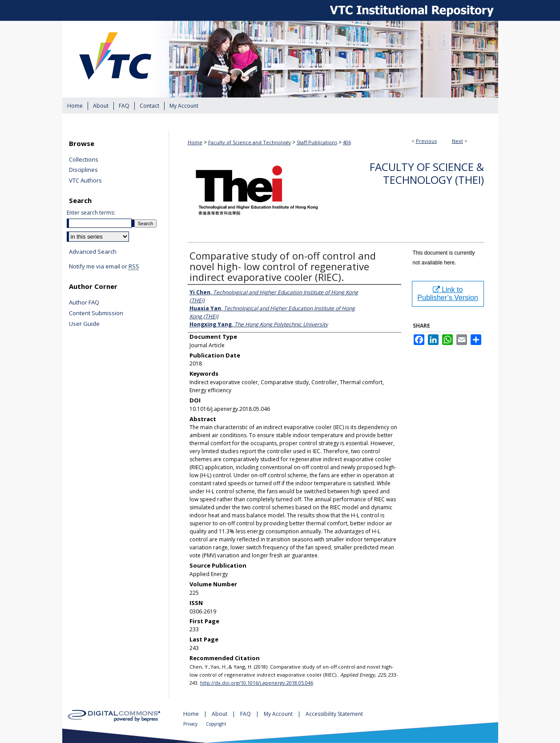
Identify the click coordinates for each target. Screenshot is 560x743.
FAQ (246, 714)
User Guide (84, 324)
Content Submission (96, 313)
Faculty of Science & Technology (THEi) (427, 173)
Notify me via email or (104, 267)
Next (457, 141)
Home (195, 142)
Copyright (216, 724)
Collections (84, 160)
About (220, 714)
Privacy (191, 724)
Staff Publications (317, 142)
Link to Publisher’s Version (447, 294)
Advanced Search (93, 252)
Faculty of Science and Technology (250, 142)
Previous (426, 141)
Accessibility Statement (334, 714)
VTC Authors (85, 181)
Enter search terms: (91, 213)
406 (347, 142)
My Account (279, 714)
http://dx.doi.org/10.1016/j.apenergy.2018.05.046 (257, 683)
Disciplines (83, 170)
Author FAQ (84, 303)
